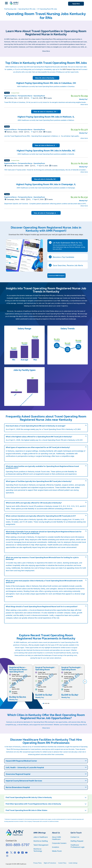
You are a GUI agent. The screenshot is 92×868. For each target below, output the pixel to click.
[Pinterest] (19, 853)
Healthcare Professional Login (77, 846)
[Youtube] (26, 853)
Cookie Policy (62, 863)
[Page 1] (43, 703)
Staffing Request (77, 841)
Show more (46, 728)
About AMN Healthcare (56, 838)
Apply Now (76, 4)
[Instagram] (7, 856)
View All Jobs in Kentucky (46, 78)
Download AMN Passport (56, 276)
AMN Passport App (69, 69)
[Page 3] (47, 703)
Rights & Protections (50, 863)
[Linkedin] (15, 853)
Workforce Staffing (41, 841)
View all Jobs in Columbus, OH (46, 112)
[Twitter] (11, 853)
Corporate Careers (59, 843)
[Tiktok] (23, 853)
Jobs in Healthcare (41, 837)
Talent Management (41, 845)
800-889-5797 (18, 845)
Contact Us (75, 837)
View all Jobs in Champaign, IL (46, 213)
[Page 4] (49, 703)
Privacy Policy (38, 863)
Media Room (57, 851)
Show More (46, 51)
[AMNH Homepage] (14, 3)
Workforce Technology (38, 850)
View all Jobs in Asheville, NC (46, 179)
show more (84, 104)
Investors (55, 847)
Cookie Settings (73, 863)
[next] (85, 682)
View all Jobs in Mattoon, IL (46, 145)
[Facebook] (7, 853)
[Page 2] (45, 703)
